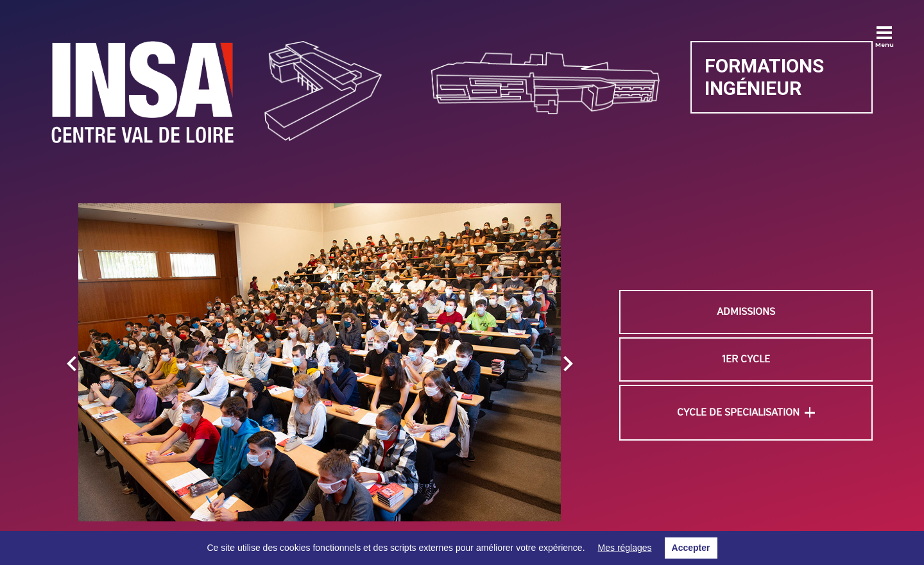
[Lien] (142, 92)
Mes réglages (625, 548)
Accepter (691, 548)
